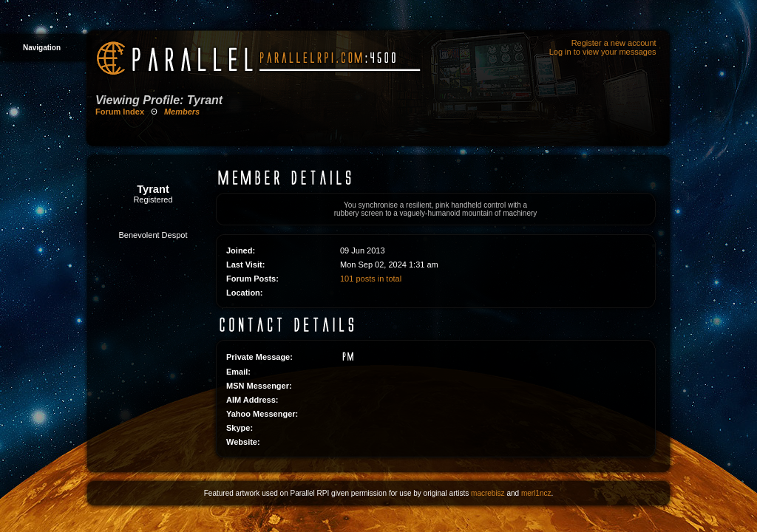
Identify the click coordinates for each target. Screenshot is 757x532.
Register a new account (614, 43)
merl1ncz (536, 493)
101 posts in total (371, 279)
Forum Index (120, 112)
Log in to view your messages (603, 52)
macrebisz (488, 493)
